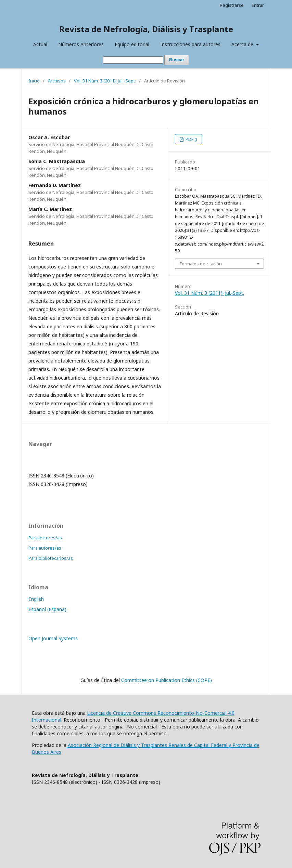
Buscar (177, 60)
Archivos (57, 81)
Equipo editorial (132, 44)
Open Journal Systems (53, 638)
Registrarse (232, 5)
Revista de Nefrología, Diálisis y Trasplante (146, 29)
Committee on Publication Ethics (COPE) (167, 680)
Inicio (34, 81)
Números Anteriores (81, 44)
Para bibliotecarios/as (51, 558)
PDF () (191, 139)
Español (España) (47, 609)
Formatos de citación (201, 264)
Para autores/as (45, 548)
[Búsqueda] (133, 60)
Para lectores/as (45, 538)
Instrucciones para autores (190, 44)
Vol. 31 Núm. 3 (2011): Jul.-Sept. (105, 81)
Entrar (258, 5)
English (36, 599)
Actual (40, 44)
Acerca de (243, 44)
